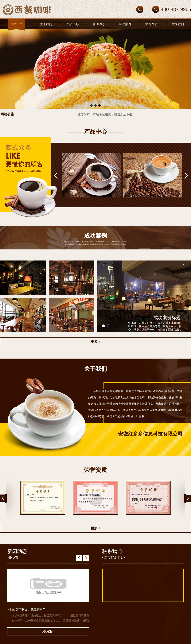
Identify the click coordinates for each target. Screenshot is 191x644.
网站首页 (17, 24)
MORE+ (48, 631)
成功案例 (125, 24)
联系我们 (178, 24)
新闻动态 (99, 24)
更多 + (96, 342)
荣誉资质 (151, 24)
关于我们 (46, 24)
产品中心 (72, 24)
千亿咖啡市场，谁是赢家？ (27, 609)
